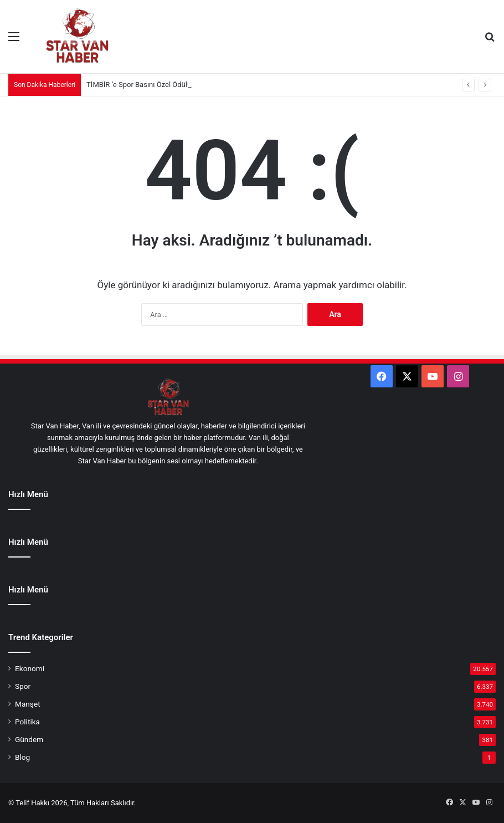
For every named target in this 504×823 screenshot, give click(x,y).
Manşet (28, 704)
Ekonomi (30, 668)
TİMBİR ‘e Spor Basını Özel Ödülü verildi (149, 85)
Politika (27, 722)
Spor (23, 686)
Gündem (29, 739)
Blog (22, 757)
